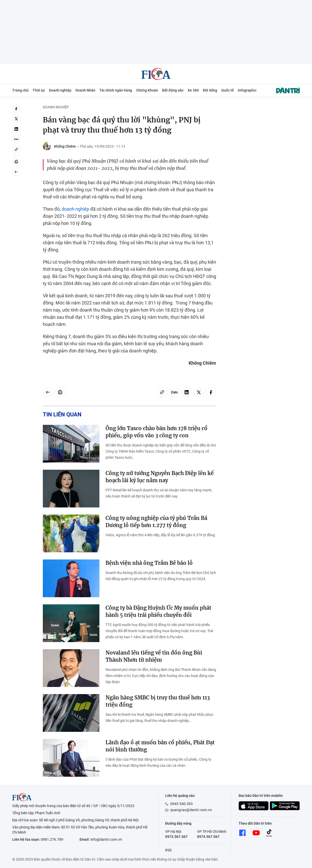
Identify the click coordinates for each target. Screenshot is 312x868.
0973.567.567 (176, 837)
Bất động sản (173, 90)
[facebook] (16, 109)
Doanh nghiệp (60, 90)
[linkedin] (16, 129)
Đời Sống (210, 90)
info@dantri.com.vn (106, 839)
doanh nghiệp (75, 209)
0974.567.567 (208, 837)
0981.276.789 (52, 839)
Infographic (247, 90)
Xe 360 (193, 90)
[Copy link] (16, 149)
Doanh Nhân (85, 90)
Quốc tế (227, 90)
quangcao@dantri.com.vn (191, 810)
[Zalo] (16, 139)
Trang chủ (20, 90)
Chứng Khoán (147, 90)
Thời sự (39, 90)
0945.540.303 (181, 804)
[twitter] (16, 119)
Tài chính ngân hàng (116, 90)
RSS (168, 850)
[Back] (16, 172)
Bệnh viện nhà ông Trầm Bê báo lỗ (149, 563)
